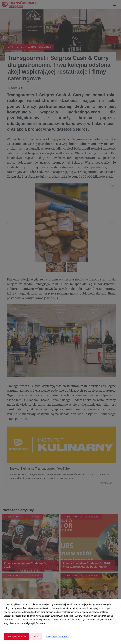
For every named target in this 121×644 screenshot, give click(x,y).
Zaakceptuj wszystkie (17, 637)
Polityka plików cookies (57, 637)
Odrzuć (36, 637)
